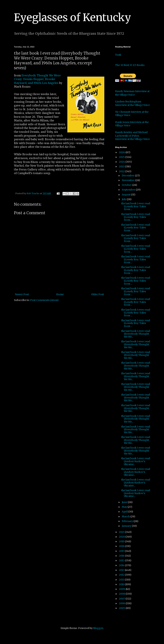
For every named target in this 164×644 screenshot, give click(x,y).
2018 (122, 546)
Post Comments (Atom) (44, 300)
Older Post (97, 294)
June (125, 502)
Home (60, 294)
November (128, 180)
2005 (122, 608)
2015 (122, 560)
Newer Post (22, 294)
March (126, 516)
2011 (122, 580)
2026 (122, 152)
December (128, 176)
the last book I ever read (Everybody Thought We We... (136, 334)
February (128, 521)
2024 (122, 162)
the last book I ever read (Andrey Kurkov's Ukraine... (136, 461)
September (129, 190)
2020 (122, 537)
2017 (122, 551)
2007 (122, 599)
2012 (122, 575)
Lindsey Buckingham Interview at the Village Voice (132, 103)
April (125, 512)
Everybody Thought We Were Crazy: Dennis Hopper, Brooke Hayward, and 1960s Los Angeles (37, 79)
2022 (122, 171)
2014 (122, 565)
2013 (122, 570)
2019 (122, 541)
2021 (122, 532)
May (125, 507)
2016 (122, 556)
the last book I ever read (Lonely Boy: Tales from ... (136, 206)
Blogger (98, 628)
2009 (122, 589)
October (127, 185)
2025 (122, 157)
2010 (122, 584)
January (127, 526)
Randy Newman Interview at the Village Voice (132, 93)
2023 (122, 166)
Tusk (118, 55)
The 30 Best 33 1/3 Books (130, 65)
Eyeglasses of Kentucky (72, 17)
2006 (122, 603)
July (124, 199)
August (126, 195)
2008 (122, 594)
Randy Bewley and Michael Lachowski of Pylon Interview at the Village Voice (132, 136)
